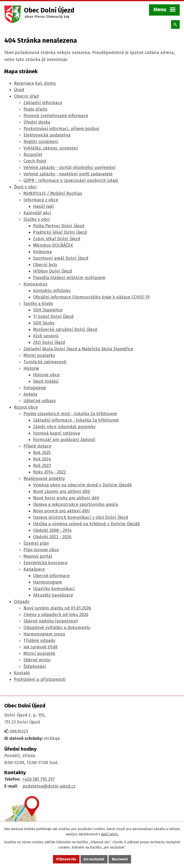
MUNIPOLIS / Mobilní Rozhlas (53, 193)
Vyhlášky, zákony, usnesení (51, 148)
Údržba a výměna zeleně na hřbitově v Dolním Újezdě (86, 524)
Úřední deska (37, 122)
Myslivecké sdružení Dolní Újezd (65, 329)
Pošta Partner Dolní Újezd (59, 226)
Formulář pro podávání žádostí (64, 440)
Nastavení (120, 859)
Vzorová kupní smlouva (57, 433)
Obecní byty (45, 265)
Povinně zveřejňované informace (56, 116)
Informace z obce (41, 200)
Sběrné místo (37, 660)
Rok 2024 (42, 459)
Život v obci (25, 187)
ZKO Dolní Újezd (49, 342)
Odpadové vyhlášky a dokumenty (57, 628)
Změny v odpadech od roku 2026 (56, 615)
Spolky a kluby (38, 304)
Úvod (19, 90)
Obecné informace (51, 576)
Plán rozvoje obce (41, 550)
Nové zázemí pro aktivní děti (62, 491)
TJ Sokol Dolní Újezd (53, 317)
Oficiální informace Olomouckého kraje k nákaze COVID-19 (91, 297)
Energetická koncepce (46, 563)
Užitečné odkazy (40, 401)
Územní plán (36, 543)
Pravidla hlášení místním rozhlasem (69, 278)
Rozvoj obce (26, 407)
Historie (31, 368)
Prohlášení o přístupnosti (40, 679)
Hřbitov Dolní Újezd (53, 271)
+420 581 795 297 (39, 779)
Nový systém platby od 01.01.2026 (57, 608)
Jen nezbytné (94, 859)
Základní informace (43, 103)
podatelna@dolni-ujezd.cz (49, 786)
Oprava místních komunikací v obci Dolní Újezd (81, 517)
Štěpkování (35, 666)
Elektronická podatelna (47, 135)
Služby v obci (37, 219)
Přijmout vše (66, 859)
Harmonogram (48, 582)
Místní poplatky (39, 355)
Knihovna (42, 252)
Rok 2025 (42, 453)
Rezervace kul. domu (35, 83)
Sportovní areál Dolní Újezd (61, 258)
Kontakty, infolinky (52, 291)
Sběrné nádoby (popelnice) (51, 621)
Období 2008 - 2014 (52, 530)
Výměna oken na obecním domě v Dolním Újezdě (82, 485)
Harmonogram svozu (44, 634)
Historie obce (46, 375)
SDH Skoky (44, 323)
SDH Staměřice (48, 310)
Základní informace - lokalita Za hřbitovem (76, 420)
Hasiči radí (43, 206)
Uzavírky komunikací (54, 589)
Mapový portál (38, 556)
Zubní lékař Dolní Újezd (57, 239)
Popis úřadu (35, 109)
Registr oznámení (41, 142)
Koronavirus (35, 284)
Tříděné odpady (39, 641)
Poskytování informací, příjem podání (61, 129)
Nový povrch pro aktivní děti (61, 511)
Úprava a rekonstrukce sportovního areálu (76, 504)
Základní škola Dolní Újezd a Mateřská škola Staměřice (78, 349)
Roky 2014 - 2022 (49, 472)
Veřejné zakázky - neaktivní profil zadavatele (68, 174)
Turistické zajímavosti (45, 362)
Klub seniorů (46, 336)
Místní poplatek (39, 653)
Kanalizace (34, 569)
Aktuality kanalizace (53, 595)
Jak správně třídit (41, 647)
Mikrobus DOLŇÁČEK (53, 245)
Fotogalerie (35, 388)
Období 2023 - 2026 (52, 537)
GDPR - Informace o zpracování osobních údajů (71, 180)
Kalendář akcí (37, 213)
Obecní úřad (26, 96)
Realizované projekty (44, 479)
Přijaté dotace (37, 446)
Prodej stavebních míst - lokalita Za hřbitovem (70, 414)
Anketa (30, 394)
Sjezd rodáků (46, 381)
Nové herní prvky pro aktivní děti (66, 498)
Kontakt (22, 673)
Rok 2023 (42, 466)
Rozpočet (33, 155)
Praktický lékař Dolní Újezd (60, 232)
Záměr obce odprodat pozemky (64, 427)
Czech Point (35, 161)
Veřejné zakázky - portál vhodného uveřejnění (70, 168)
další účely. (110, 835)
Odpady (22, 602)
